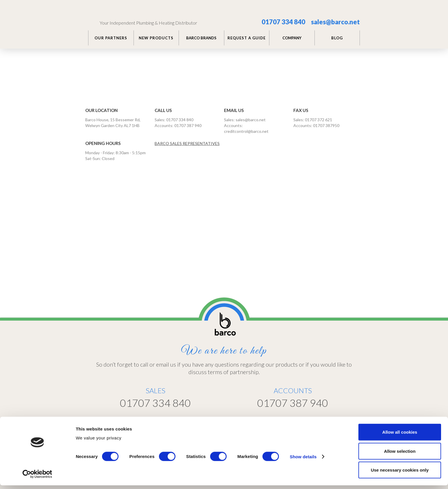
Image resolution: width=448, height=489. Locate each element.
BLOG (337, 38)
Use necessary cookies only (400, 474)
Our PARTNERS (111, 38)
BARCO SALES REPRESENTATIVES (187, 143)
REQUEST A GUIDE (247, 38)
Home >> (233, 419)
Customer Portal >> (318, 418)
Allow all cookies (400, 436)
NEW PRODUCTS (156, 38)
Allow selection (400, 455)
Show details (303, 460)
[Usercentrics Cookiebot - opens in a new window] (37, 478)
